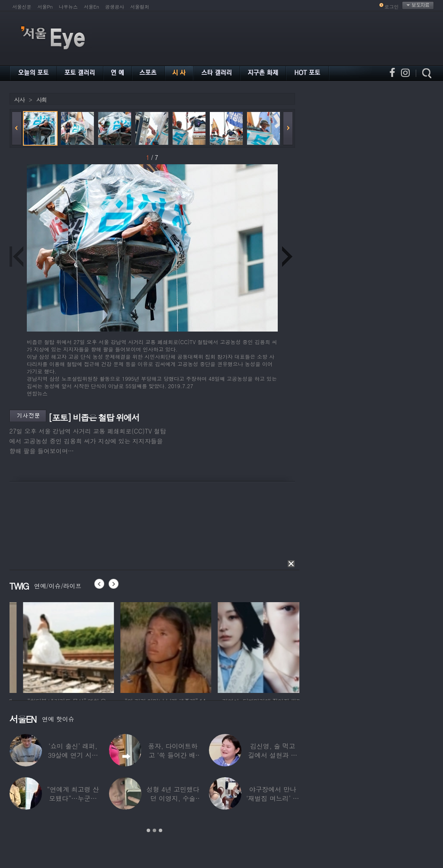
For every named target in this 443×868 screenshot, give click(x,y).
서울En (91, 7)
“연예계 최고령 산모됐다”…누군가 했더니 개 (73, 798)
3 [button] (161, 830)
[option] (109, 646)
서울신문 (22, 7)
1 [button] (148, 830)
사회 (42, 100)
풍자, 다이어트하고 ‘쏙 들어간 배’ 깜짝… (173, 755)
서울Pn (45, 7)
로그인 (392, 7)
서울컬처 (140, 7)
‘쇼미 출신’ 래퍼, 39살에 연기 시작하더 (73, 755)
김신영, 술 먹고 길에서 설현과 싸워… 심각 (273, 755)
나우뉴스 (68, 7)
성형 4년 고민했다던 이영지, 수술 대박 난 (173, 798)
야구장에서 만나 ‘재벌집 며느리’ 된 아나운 (273, 798)
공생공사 (115, 7)
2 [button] (154, 830)
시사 (19, 100)
